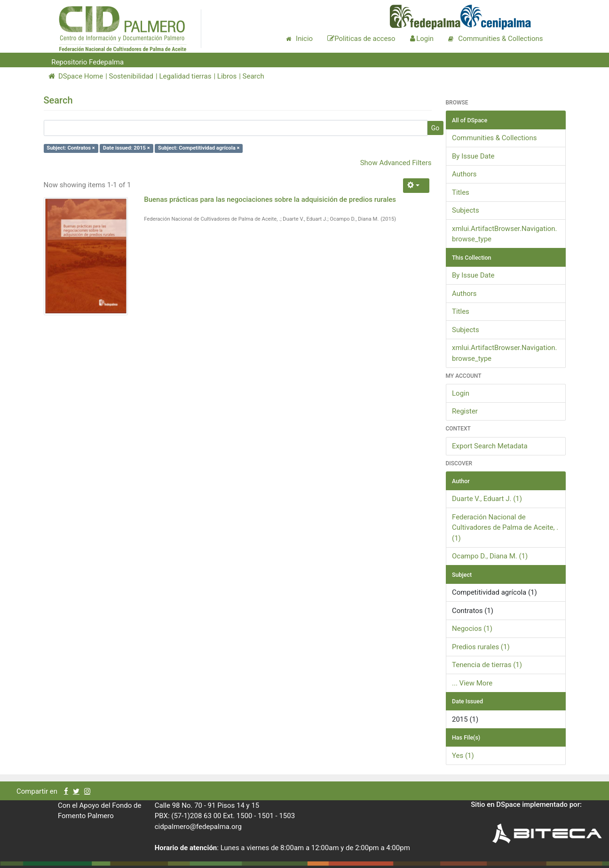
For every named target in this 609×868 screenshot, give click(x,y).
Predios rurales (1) (481, 647)
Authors (464, 174)
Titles (461, 192)
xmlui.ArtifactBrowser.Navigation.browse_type (505, 234)
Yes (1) (463, 756)
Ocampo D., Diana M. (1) (490, 556)
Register (465, 411)
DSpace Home (76, 76)
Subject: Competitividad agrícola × (199, 148)
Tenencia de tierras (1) (487, 665)
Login (461, 393)
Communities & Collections (494, 138)
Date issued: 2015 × (127, 148)
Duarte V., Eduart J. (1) (487, 499)
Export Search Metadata (490, 446)
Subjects (466, 210)
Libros (227, 76)
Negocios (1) (472, 629)
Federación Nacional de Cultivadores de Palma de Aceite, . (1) (505, 528)
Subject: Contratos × (71, 148)
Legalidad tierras (185, 76)
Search (253, 76)
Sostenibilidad (131, 76)
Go (435, 128)
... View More (472, 683)
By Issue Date (473, 156)
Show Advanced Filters (396, 163)
